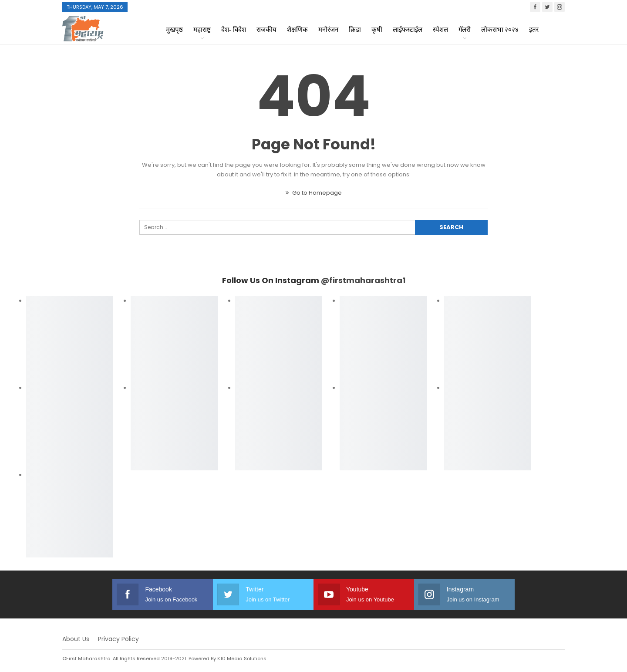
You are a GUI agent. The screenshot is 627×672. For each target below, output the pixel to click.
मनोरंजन (328, 30)
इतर (534, 30)
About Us (76, 639)
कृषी (377, 30)
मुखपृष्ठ (174, 30)
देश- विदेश (234, 30)
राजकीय (266, 30)
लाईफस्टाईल (408, 30)
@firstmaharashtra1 (363, 280)
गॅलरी (465, 30)
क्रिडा (355, 30)
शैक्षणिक (297, 30)
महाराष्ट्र (202, 30)
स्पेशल (440, 30)
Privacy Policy (118, 639)
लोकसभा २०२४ (500, 30)
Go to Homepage (314, 193)
